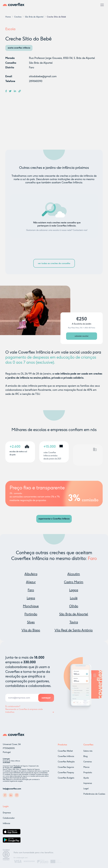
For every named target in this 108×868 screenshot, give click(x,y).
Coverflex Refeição (66, 764)
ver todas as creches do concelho (54, 263)
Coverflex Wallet (65, 753)
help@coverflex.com (12, 789)
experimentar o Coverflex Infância (54, 519)
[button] (102, 5)
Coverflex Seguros (66, 769)
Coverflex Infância (66, 759)
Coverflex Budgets (66, 780)
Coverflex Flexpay (66, 775)
